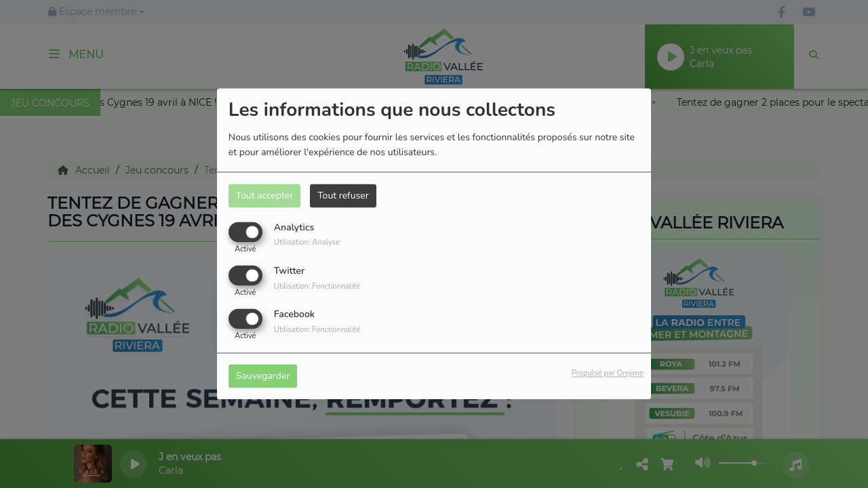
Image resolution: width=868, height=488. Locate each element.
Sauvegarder (263, 377)
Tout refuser (343, 196)
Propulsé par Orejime (608, 374)
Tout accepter (264, 196)
